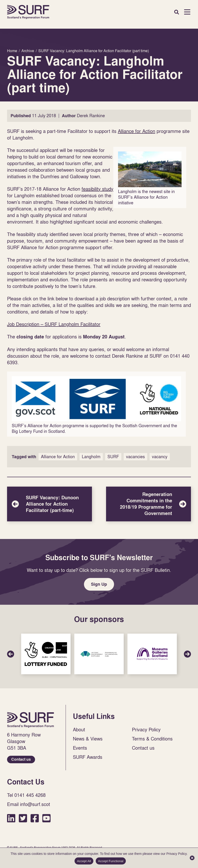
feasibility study (97, 189)
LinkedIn (11, 818)
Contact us (21, 759)
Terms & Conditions (152, 739)
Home (28, 12)
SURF (113, 457)
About (79, 729)
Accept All (84, 861)
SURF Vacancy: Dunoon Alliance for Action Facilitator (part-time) (49, 504)
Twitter (23, 818)
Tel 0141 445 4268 (26, 795)
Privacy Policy (146, 729)
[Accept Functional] (192, 858)
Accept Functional (111, 861)
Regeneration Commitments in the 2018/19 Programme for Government (148, 504)
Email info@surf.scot (29, 804)
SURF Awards (88, 757)
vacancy (160, 457)
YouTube (46, 818)
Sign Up (99, 584)
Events (80, 748)
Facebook (35, 818)
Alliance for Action (137, 131)
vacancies (135, 457)
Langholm (91, 457)
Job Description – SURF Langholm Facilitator (54, 324)
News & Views (88, 739)
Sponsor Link (46, 654)
